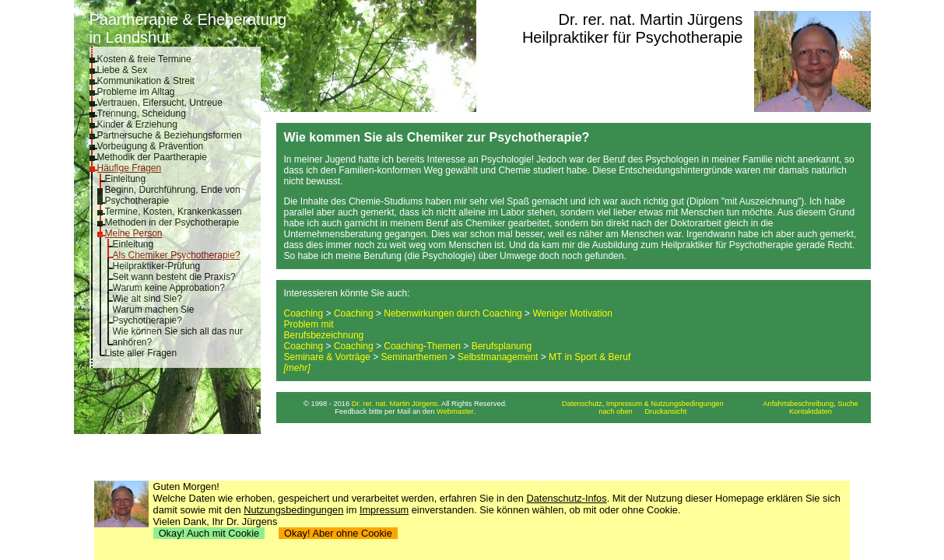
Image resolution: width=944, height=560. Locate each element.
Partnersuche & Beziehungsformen (170, 135)
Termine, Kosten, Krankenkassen (174, 212)
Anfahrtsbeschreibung (798, 404)
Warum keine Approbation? (169, 288)
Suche (847, 404)
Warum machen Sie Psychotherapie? (154, 315)
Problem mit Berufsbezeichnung (324, 330)
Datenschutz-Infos (567, 498)
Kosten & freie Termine (144, 59)
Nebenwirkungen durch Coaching (453, 313)
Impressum (384, 510)
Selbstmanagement (498, 357)
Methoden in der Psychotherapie (172, 222)
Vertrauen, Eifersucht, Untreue (160, 103)
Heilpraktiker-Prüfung (157, 266)
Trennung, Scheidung (142, 114)
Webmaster (455, 411)
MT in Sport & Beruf (590, 357)
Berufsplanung (502, 346)
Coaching (304, 313)
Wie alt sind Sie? (147, 299)
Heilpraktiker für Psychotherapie (632, 37)
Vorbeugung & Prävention (151, 146)
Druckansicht (665, 411)
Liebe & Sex (123, 70)
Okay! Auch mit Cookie (209, 533)
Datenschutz (582, 404)
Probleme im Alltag (136, 92)
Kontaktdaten (811, 411)
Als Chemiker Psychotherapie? (177, 255)
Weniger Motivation (572, 313)
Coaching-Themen (422, 346)
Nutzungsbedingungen (293, 510)
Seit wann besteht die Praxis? (174, 277)
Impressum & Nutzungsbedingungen (665, 404)
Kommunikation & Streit (146, 81)
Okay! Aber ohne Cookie (338, 533)
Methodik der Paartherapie (152, 157)
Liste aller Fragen (141, 353)
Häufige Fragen (130, 168)
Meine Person (134, 233)
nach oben (616, 411)
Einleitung (126, 179)
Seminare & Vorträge (327, 357)
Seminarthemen (414, 357)
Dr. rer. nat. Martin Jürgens (651, 19)
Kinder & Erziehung (137, 124)
